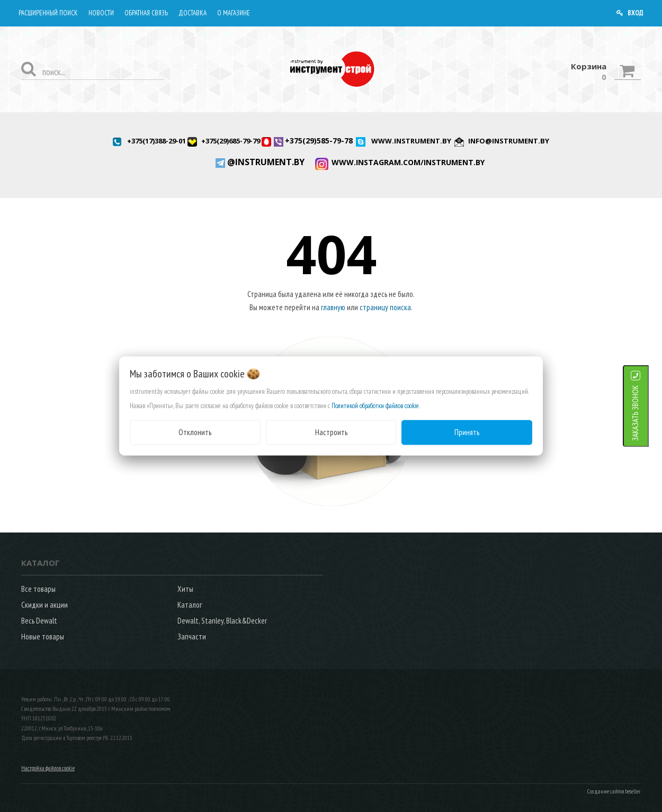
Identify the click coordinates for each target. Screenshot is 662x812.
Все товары (38, 589)
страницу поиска (385, 307)
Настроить (331, 432)
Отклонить (195, 432)
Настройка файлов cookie (48, 768)
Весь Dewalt (39, 621)
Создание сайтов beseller (614, 791)
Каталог (190, 605)
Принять (467, 432)
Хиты (185, 589)
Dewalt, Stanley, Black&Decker (222, 621)
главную (333, 307)
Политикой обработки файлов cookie (375, 406)
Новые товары (43, 637)
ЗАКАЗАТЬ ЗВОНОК (648, 413)
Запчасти (192, 637)
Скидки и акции (44, 605)
